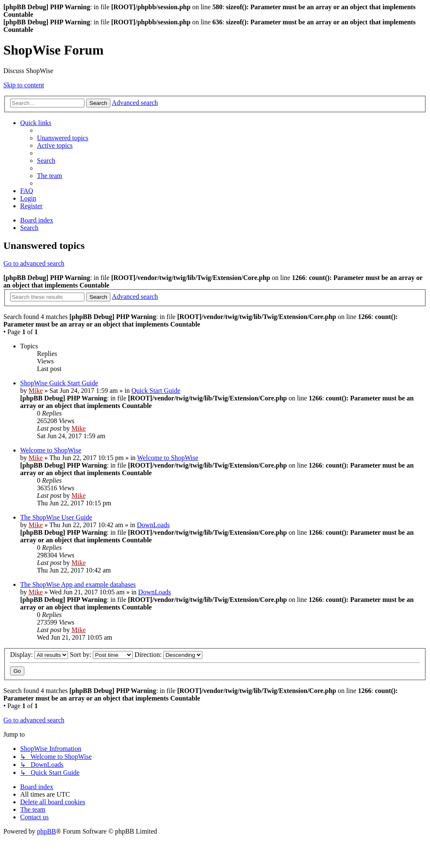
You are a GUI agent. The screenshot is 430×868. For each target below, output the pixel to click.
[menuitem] (63, 138)
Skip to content (24, 85)
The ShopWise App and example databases (78, 584)
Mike (36, 391)
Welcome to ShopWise (51, 450)
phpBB (46, 831)
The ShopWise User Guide (56, 517)
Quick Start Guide (156, 391)
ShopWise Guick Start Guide (59, 383)
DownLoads (153, 525)
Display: (39, 655)
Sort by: (101, 655)
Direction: (168, 655)
